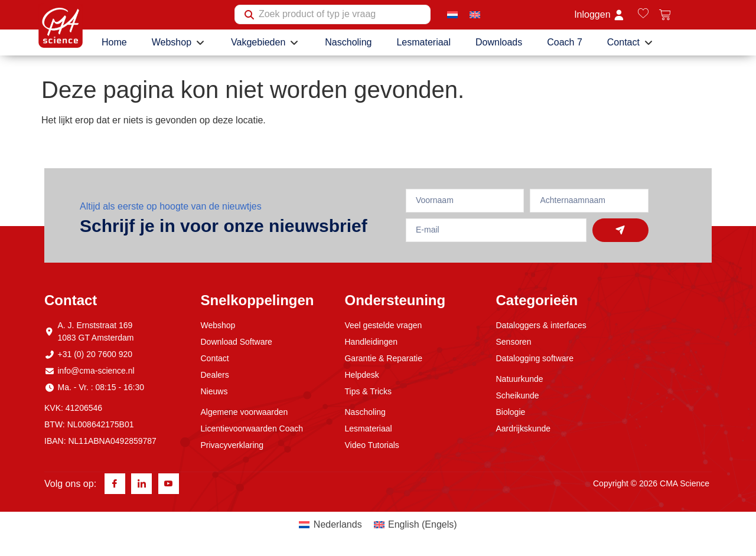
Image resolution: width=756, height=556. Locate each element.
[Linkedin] (141, 484)
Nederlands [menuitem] (338, 525)
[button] (179, 42)
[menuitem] (452, 14)
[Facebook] (115, 484)
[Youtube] (169, 484)
